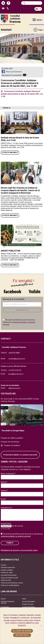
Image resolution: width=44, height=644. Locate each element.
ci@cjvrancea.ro (14, 388)
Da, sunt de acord (22, 631)
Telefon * (4, 491)
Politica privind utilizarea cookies (12, 583)
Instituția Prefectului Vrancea (7, 602)
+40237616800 (14, 353)
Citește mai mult (10, 153)
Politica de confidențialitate (10, 585)
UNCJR (3, 599)
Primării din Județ (7, 573)
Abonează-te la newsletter (12, 75)
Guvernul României (28, 607)
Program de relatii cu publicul (12, 438)
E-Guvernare (5, 607)
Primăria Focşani (28, 604)
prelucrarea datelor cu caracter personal (16, 536)
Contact (3, 565)
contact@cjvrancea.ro (17, 359)
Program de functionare (10, 442)
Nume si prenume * (8, 474)
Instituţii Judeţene (7, 570)
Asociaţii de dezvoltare (9, 575)
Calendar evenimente (8, 567)
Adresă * (4, 482)
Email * (4, 499)
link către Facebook (12, 291)
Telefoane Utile (6, 580)
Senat (24, 599)
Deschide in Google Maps (13, 431)
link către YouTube (35, 291)
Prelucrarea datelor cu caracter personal (20, 455)
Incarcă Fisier (6, 523)
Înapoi (38, 30)
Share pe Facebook (14, 72)
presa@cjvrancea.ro (16, 374)
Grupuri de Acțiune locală (9, 578)
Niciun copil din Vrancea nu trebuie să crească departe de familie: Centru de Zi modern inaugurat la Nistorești (20, 190)
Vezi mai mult (22, 635)
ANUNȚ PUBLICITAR (11, 251)
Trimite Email (4, 8)
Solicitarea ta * (7, 508)
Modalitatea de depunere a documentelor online (19, 550)
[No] (41, 626)
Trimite (10, 543)
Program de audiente (12, 445)
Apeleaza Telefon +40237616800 (8, 8)
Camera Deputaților (29, 601)
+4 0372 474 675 (15, 370)
